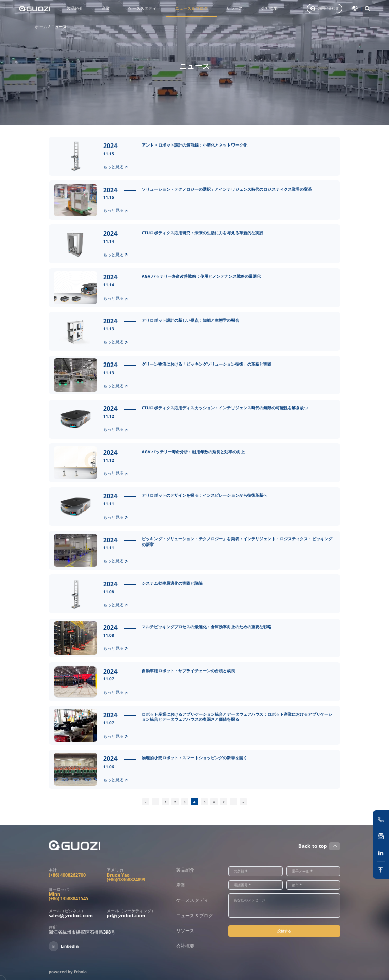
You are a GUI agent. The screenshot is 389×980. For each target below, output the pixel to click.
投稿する (284, 931)
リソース (235, 8)
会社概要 (269, 8)
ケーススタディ (142, 8)
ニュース (59, 27)
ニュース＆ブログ (191, 8)
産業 (106, 8)
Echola (80, 972)
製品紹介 (75, 8)
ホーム (41, 27)
